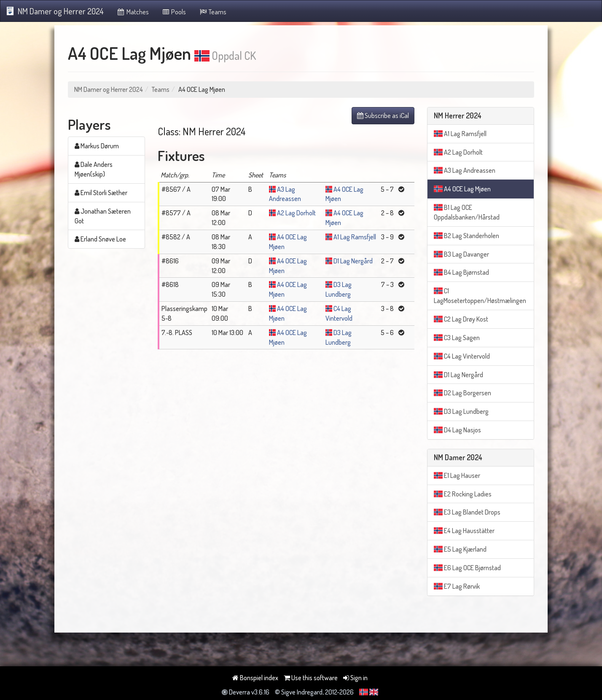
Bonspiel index (255, 678)
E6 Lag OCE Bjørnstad (467, 568)
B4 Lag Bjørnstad (461, 272)
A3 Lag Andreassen (465, 170)
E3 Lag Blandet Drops (467, 512)
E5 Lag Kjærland (460, 549)
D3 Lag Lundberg (461, 411)
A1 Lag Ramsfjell (355, 237)
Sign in (355, 678)
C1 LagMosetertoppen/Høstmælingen (480, 296)
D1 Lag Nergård (353, 261)
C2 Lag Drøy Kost (461, 319)
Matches (133, 12)
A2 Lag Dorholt (296, 213)
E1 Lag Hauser (457, 475)
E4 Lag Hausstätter (464, 531)
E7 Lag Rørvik (457, 586)
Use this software (311, 678)
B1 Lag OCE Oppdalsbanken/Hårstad (467, 212)
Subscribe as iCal (383, 115)
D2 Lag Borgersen (462, 393)
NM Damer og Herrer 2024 (55, 11)
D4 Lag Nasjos (457, 430)
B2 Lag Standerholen (466, 236)
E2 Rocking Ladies (463, 494)
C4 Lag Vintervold (462, 356)
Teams (212, 12)
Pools (174, 12)
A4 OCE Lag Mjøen (462, 189)
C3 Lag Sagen (457, 338)
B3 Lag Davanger (461, 254)
